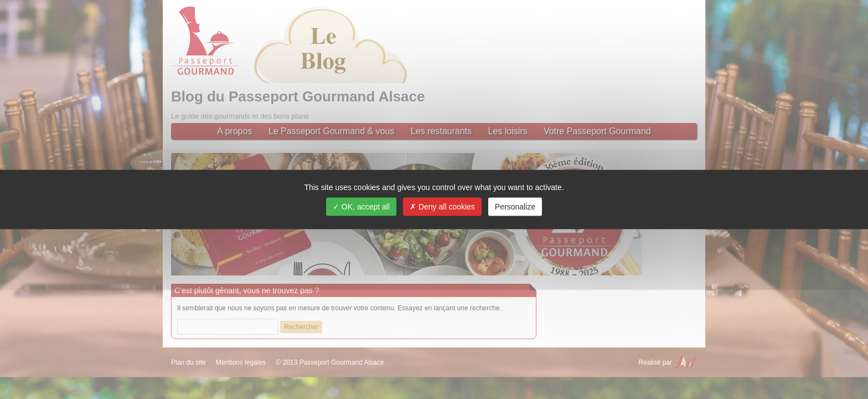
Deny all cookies (442, 207)
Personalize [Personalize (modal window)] (515, 207)
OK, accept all (361, 207)
